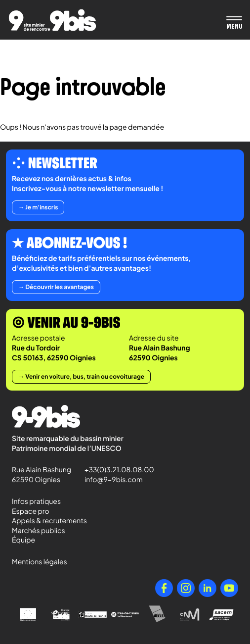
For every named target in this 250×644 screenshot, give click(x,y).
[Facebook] (164, 588)
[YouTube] (229, 588)
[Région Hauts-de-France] (93, 615)
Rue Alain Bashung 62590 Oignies (42, 475)
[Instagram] (186, 588)
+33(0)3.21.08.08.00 (115, 470)
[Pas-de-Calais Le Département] (125, 615)
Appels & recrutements (49, 521)
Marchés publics (39, 531)
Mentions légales (40, 562)
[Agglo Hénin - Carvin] (157, 615)
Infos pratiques (36, 501)
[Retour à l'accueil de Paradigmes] (52, 20)
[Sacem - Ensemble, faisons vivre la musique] (222, 615)
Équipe (23, 540)
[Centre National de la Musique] (189, 615)
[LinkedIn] (208, 588)
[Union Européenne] (28, 615)
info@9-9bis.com (114, 480)
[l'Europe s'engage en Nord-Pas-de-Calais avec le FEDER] (60, 615)
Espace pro (31, 511)
